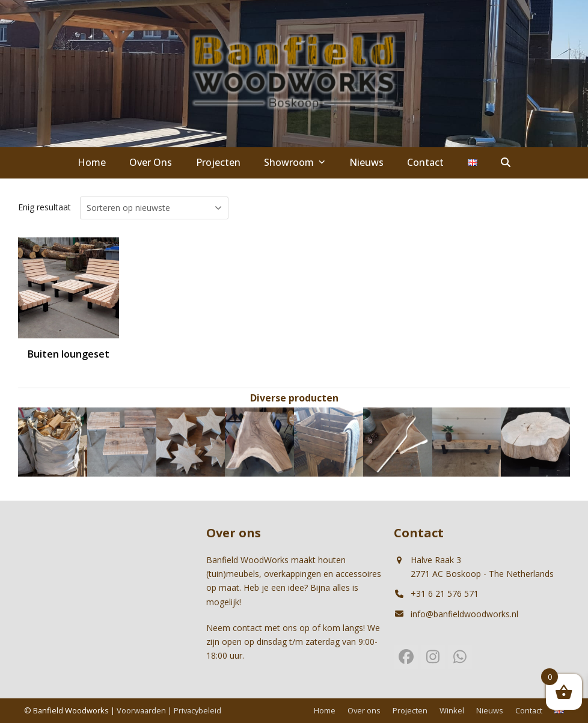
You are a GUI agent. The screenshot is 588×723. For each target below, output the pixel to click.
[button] (506, 163)
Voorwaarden (141, 710)
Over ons (364, 710)
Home (325, 710)
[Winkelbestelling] (154, 208)
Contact (529, 710)
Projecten (410, 710)
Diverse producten (294, 398)
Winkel (452, 710)
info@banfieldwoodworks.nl (464, 614)
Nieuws (490, 710)
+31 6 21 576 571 (445, 593)
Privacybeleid (198, 710)
